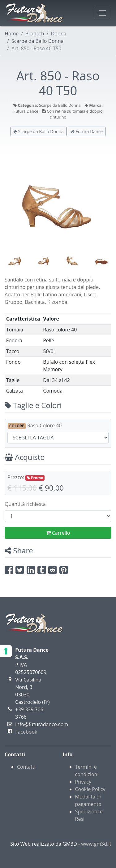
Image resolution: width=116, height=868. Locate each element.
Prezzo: (26, 477)
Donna (59, 34)
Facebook (26, 732)
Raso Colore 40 (34, 426)
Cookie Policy (90, 789)
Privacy (83, 782)
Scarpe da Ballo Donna (37, 41)
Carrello (58, 533)
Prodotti (35, 34)
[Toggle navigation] (102, 13)
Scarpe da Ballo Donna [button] (39, 131)
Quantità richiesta (25, 504)
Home (12, 34)
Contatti (26, 767)
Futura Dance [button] (87, 131)
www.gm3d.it (96, 844)
